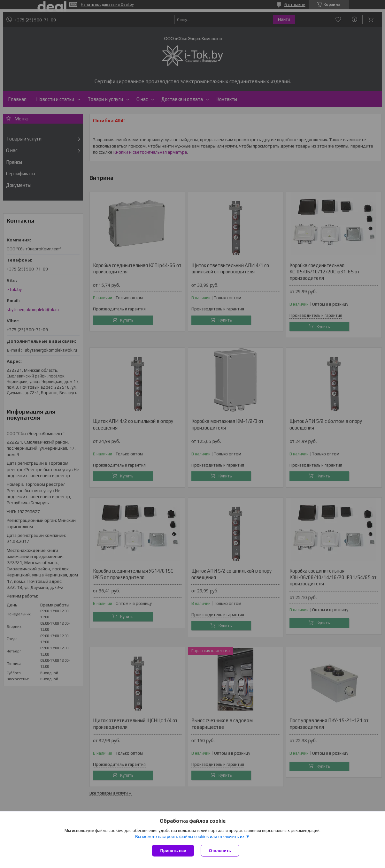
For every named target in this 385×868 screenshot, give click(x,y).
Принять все (173, 851)
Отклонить (220, 851)
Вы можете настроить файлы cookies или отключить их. (190, 837)
